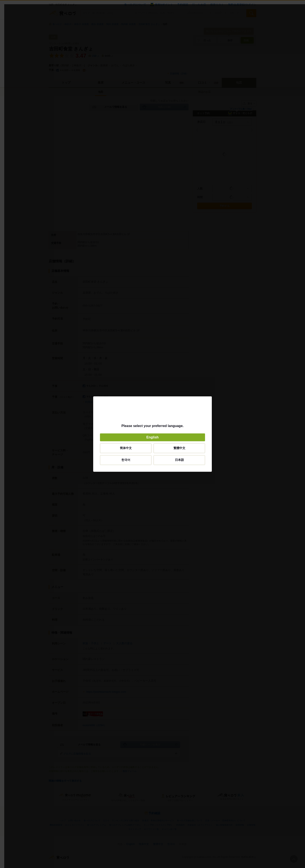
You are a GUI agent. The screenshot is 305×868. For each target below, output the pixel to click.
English (152, 437)
